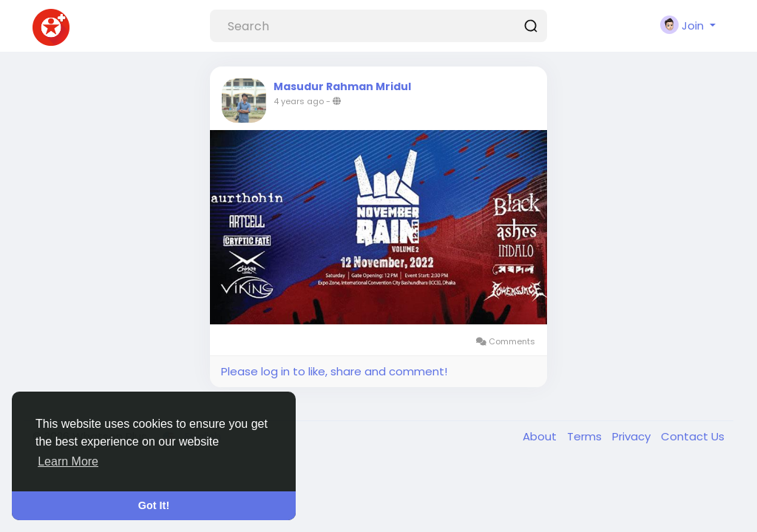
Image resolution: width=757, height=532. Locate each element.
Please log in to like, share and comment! (334, 371)
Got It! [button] (154, 505)
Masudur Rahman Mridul (342, 86)
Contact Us (693, 436)
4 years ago (299, 101)
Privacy (633, 436)
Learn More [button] (68, 461)
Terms (586, 436)
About (541, 436)
